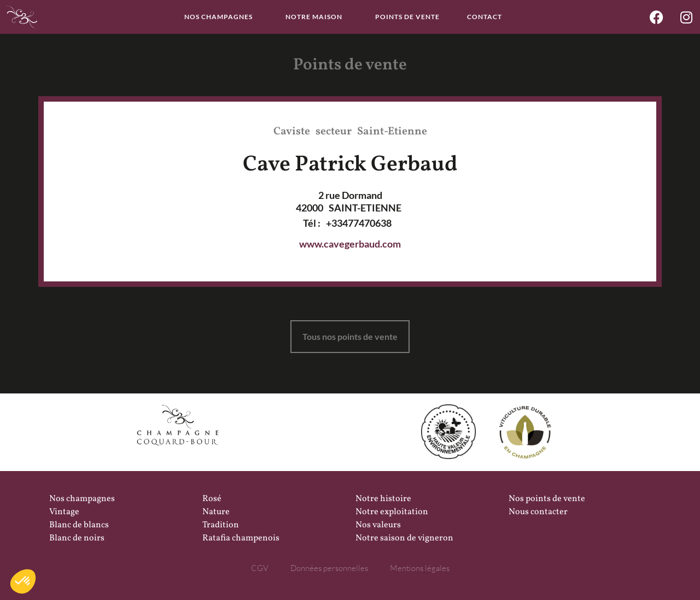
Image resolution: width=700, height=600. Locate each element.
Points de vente (407, 17)
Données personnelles (329, 568)
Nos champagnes (221, 17)
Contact (485, 17)
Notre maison (317, 17)
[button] (23, 581)
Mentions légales (420, 568)
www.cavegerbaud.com (350, 244)
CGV (260, 568)
